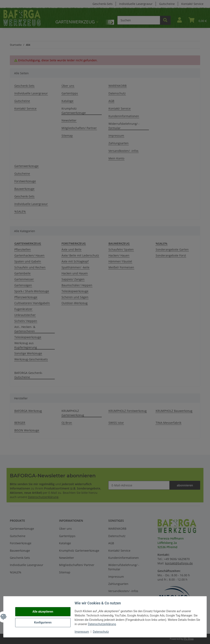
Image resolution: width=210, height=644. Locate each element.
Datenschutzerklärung (107, 624)
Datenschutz (102, 632)
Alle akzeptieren (43, 612)
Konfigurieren (43, 622)
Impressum (82, 632)
